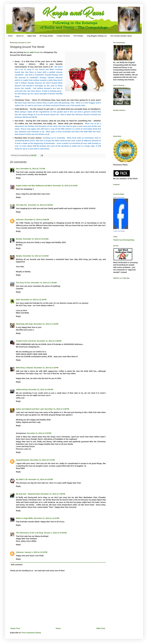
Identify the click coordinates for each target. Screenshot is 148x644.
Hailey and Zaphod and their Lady (30, 409)
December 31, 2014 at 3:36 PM (57, 409)
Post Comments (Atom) (31, 633)
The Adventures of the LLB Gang (29, 533)
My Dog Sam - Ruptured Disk (28, 494)
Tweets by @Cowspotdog (124, 240)
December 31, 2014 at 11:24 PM (46, 518)
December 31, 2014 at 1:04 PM (46, 324)
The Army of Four (23, 283)
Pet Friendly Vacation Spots (121, 36)
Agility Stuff (32, 36)
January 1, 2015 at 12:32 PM (36, 552)
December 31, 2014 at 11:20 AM (36, 256)
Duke (18, 300)
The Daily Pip (22, 205)
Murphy (19, 256)
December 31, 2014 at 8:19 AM (65, 186)
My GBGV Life (22, 479)
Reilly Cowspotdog (119, 197)
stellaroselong (22, 389)
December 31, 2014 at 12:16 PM (34, 300)
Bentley (19, 239)
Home (10, 36)
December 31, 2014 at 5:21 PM (42, 460)
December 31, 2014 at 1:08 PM (49, 341)
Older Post (101, 628)
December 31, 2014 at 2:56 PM (41, 389)
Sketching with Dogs (25, 324)
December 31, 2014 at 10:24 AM (36, 239)
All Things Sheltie (46, 36)
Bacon (26, 52)
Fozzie (37, 52)
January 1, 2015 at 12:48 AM (55, 533)
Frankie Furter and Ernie (26, 341)
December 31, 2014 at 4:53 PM (39, 433)
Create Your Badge (119, 231)
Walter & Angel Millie (24, 518)
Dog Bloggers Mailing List (97, 36)
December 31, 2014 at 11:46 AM (44, 283)
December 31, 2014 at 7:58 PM (53, 494)
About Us (20, 36)
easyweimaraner (23, 460)
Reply (18, 178)
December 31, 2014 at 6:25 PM (40, 479)
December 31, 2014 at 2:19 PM (46, 368)
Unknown (20, 220)
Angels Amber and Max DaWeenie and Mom (34, 186)
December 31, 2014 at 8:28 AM (40, 205)
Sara (18, 169)
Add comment (17, 565)
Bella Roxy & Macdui (25, 368)
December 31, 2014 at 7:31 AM (33, 169)
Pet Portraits (78, 36)
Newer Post (15, 628)
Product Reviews (63, 36)
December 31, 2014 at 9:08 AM (37, 220)
